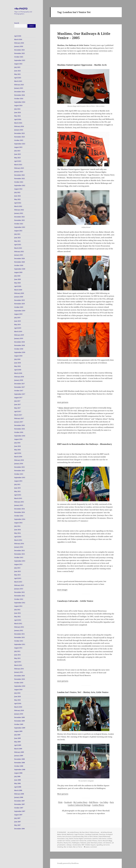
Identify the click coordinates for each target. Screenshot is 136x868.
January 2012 (19, 630)
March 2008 (18, 790)
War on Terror (78, 847)
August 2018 (18, 356)
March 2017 (18, 415)
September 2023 (20, 144)
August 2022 (18, 189)
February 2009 (19, 752)
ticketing (60, 847)
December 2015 (19, 467)
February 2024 (19, 126)
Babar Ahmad (62, 834)
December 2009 (19, 717)
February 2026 (19, 43)
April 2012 (18, 620)
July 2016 (17, 443)
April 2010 (18, 703)
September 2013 (20, 561)
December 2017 (19, 384)
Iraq (67, 839)
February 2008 (19, 794)
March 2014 (18, 540)
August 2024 (18, 106)
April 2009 (18, 745)
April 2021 (18, 245)
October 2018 (19, 349)
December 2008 (19, 759)
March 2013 (18, 582)
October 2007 (19, 808)
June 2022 (18, 196)
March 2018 (18, 373)
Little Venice (102, 839)
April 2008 (18, 787)
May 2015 (17, 491)
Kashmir (95, 839)
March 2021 (18, 248)
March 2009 (18, 749)
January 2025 (19, 88)
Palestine (83, 843)
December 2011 (19, 634)
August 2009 (18, 731)
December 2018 (19, 342)
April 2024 (18, 119)
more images (62, 590)
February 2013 (19, 585)
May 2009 (17, 742)
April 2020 (18, 286)
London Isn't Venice (64, 841)
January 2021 (19, 255)
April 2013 (18, 578)
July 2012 (17, 610)
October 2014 (19, 516)
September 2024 (20, 102)
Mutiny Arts (67, 843)
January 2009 (19, 756)
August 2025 (18, 64)
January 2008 (19, 797)
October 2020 (19, 265)
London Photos (98, 805)
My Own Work (84, 832)
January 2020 (19, 297)
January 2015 (19, 505)
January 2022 (19, 213)
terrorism (106, 845)
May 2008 (17, 783)
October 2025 (19, 57)
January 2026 (19, 46)
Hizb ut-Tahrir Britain (91, 836)
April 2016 (18, 453)
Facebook (68, 802)
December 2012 (19, 592)
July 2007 (17, 818)
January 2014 (19, 547)
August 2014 (18, 523)
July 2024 (17, 109)
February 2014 (19, 544)
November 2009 (20, 721)
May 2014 (17, 533)
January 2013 (19, 589)
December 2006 (19, 829)
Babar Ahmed (64, 408)
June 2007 (18, 822)
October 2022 (19, 182)
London (109, 839)
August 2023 (18, 147)
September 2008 (20, 770)
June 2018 (18, 363)
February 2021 (19, 252)
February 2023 (19, 168)
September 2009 (20, 728)
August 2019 (18, 314)
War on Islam (68, 847)
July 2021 (17, 234)
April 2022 (18, 203)
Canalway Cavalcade (92, 834)
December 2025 (19, 50)
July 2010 (17, 693)
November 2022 (20, 179)
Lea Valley (104, 802)
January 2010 (19, 714)
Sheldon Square (90, 845)
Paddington (76, 843)
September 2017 (20, 394)
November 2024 (20, 95)
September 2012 (20, 603)
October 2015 (19, 474)
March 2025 (18, 81)
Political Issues (94, 832)
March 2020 (18, 290)
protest (100, 843)
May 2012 (17, 617)
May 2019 (17, 325)
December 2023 (19, 133)
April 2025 (18, 78)
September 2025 (20, 60)
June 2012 (18, 613)
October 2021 (19, 224)
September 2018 (20, 352)
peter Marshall (92, 843)
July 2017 (17, 401)
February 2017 (19, 418)
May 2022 (17, 199)
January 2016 (19, 464)
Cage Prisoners (79, 834)
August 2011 (18, 648)
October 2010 (19, 683)
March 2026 (18, 39)
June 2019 (18, 321)
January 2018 (19, 380)
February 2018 (19, 377)
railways (69, 845)
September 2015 (20, 477)
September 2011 (20, 644)
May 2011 (17, 658)
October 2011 (19, 641)
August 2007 (18, 815)
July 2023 (17, 151)
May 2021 (17, 241)
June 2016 (18, 446)
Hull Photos (94, 802)
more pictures (63, 402)
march (100, 841)
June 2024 (18, 112)
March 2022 (18, 206)
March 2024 (18, 123)
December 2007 (19, 801)
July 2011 (17, 651)
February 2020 (19, 293)
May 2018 (17, 366)
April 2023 (18, 161)
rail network (107, 843)
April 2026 (18, 36)
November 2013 (20, 554)
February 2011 (19, 669)
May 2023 (17, 158)
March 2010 (18, 707)
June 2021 (18, 238)
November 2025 (20, 53)
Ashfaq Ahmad (107, 832)
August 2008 (18, 773)
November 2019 (20, 304)
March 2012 (18, 624)
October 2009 (19, 724)
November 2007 (20, 804)
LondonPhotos (74, 832)
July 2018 (17, 359)
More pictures (63, 794)
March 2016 (18, 457)
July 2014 (17, 526)
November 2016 (20, 429)
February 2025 (19, 85)
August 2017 (18, 398)
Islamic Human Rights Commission (80, 839)
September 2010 (20, 686)
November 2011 (20, 637)
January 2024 (19, 130)
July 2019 (17, 318)
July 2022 (17, 192)
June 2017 (18, 404)
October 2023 (19, 140)
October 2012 (19, 599)
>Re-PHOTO (21, 9)
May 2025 (17, 74)
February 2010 (19, 710)
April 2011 (18, 662)
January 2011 (19, 672)
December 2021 (19, 217)
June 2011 (18, 655)
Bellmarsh (70, 834)
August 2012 (18, 606)
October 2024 (19, 99)
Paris (112, 802)
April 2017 (18, 411)
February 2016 (19, 460)
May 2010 (17, 700)
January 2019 (19, 338)
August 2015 (18, 481)
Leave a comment (91, 847)
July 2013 (17, 568)
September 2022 (20, 185)
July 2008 (17, 776)
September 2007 (20, 811)
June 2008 (18, 780)
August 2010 (18, 690)
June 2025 (18, 71)
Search (17, 23)
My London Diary (80, 802)
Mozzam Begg (107, 841)
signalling (99, 845)
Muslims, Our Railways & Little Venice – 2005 (84, 36)
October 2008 (19, 766)
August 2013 (18, 564)
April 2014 (18, 537)
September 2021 (20, 227)
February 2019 (19, 335)
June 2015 (18, 488)
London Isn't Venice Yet (79, 841)
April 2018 (18, 370)
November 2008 (20, 763)
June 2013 (18, 571)
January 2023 (19, 172)
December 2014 (19, 509)
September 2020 (20, 269)
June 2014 (18, 530)
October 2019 (19, 307)
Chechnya (102, 834)
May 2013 (17, 575)
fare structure (67, 836)
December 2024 (19, 92)
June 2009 (18, 738)
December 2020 (19, 258)
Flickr (60, 802)
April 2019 (18, 328)
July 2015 (17, 484)
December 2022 (19, 175)
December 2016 (19, 425)
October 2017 (19, 391)
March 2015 (18, 498)
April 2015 (18, 495)
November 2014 (20, 512)
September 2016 (20, 436)
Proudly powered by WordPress (68, 863)
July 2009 (17, 735)
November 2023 (20, 137)
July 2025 (17, 67)
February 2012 (19, 627)
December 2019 (19, 300)
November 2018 (20, 345)
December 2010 (19, 676)
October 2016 (19, 432)
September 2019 (20, 311)
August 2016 (18, 439)
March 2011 (18, 665)
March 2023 (18, 165)
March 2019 (18, 331)
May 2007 (17, 825)
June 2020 (18, 279)
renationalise (77, 845)
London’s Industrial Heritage (79, 805)
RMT (83, 845)
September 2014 (20, 519)
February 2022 (19, 210)
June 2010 (18, 697)
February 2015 (19, 502)
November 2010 (20, 679)
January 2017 (19, 422)
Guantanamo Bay (78, 836)
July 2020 (17, 276)
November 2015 (20, 471)
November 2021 (20, 220)
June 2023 (18, 154)
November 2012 (20, 596)
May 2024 (17, 116)
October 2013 (19, 557)
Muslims (60, 843)
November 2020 (20, 262)
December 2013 (19, 551)
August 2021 (18, 231)
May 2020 (17, 283)
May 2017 (17, 408)
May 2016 (17, 450)
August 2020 (18, 272)
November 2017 (20, 387)
